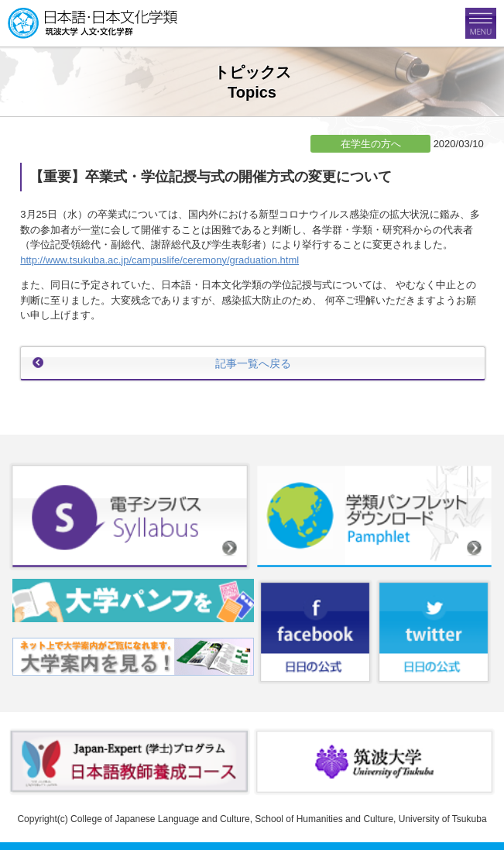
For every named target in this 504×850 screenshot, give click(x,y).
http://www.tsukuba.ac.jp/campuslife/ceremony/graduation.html (159, 260)
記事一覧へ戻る (253, 363)
